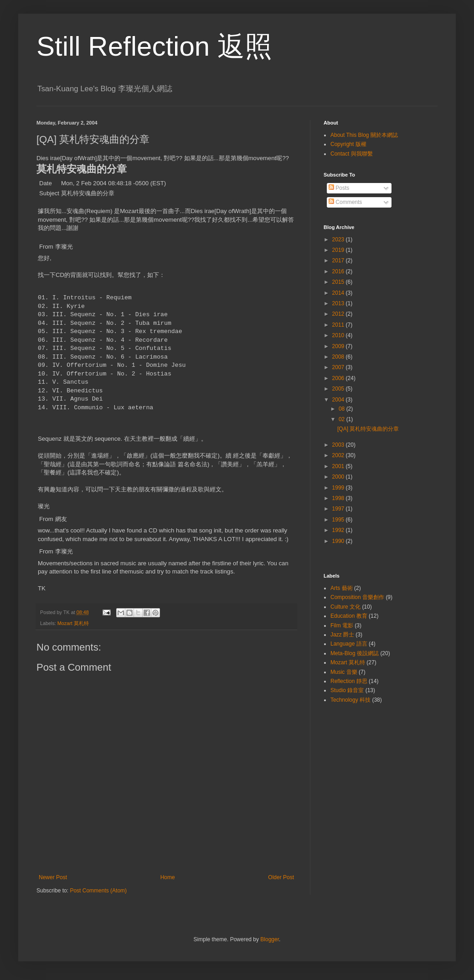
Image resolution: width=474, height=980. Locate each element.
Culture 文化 (345, 607)
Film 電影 (342, 626)
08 (343, 409)
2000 (339, 477)
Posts (339, 188)
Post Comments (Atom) (98, 891)
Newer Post (53, 877)
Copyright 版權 (348, 144)
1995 (339, 520)
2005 (339, 389)
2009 (339, 346)
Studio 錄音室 (347, 690)
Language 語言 (349, 644)
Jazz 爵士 (342, 635)
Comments (345, 202)
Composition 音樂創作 (357, 597)
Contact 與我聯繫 (352, 154)
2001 (339, 466)
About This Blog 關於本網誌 (364, 135)
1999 (339, 488)
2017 (339, 261)
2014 (339, 293)
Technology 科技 (350, 700)
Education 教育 (349, 616)
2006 (339, 378)
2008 (339, 357)
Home (168, 877)
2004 (339, 400)
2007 (339, 367)
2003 (339, 445)
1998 (339, 498)
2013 (339, 303)
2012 (339, 314)
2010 (339, 335)
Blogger (270, 939)
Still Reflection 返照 (154, 46)
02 (343, 419)
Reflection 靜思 (349, 681)
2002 (339, 455)
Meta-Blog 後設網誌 (355, 653)
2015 (339, 282)
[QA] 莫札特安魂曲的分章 (368, 429)
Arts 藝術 (342, 588)
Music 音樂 (344, 672)
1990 (339, 541)
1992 (339, 530)
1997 (339, 509)
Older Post (281, 877)
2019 (339, 250)
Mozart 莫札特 (73, 623)
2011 (339, 325)
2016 (339, 271)
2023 (339, 240)
